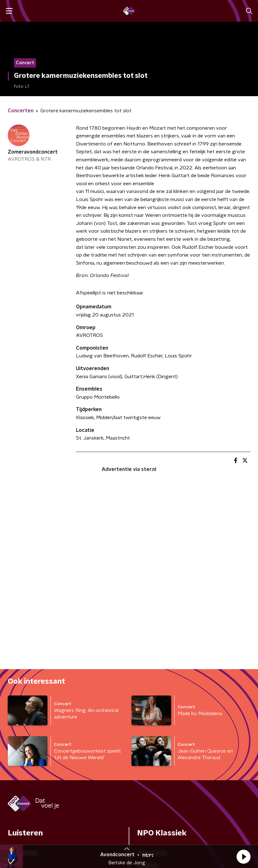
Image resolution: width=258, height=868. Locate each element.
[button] (243, 857)
